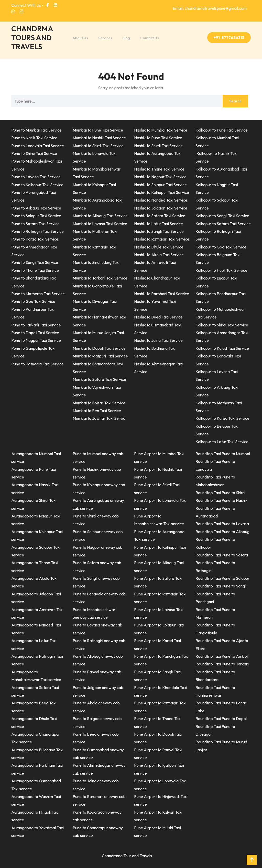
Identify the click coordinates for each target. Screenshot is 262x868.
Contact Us (150, 38)
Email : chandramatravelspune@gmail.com (210, 8)
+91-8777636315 (229, 38)
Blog (126, 38)
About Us (80, 38)
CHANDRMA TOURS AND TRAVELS (32, 38)
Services (105, 38)
